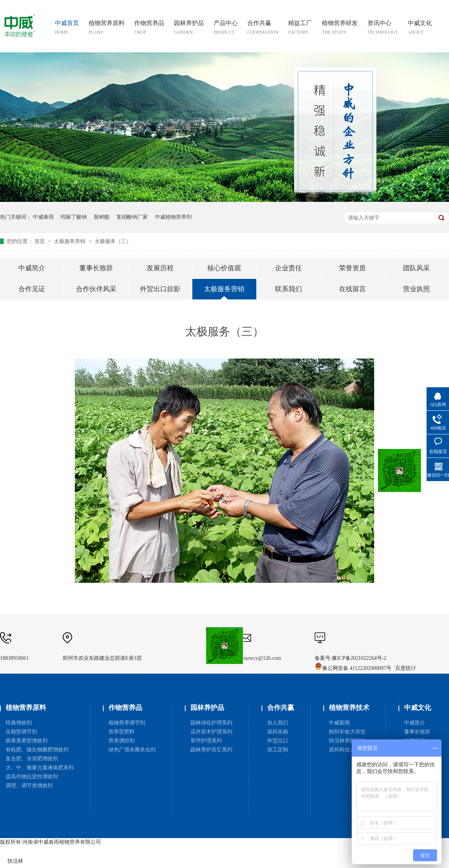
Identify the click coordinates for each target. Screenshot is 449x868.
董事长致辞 (96, 268)
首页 (40, 241)
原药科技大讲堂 (347, 750)
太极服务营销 (70, 241)
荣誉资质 (352, 268)
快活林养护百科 (347, 741)
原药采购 (278, 732)
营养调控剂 (122, 741)
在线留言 (352, 289)
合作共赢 (281, 708)
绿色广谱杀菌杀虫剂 (132, 750)
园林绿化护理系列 (211, 723)
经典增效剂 (19, 723)
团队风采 (416, 268)
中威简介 (32, 268)
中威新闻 (339, 723)
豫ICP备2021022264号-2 (359, 658)
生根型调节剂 (21, 732)
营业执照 (416, 289)
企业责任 (288, 268)
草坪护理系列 (206, 741)
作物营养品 (125, 708)
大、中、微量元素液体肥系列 (40, 768)
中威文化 (418, 708)
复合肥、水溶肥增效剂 (32, 759)
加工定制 (278, 750)
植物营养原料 (26, 708)
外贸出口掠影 (160, 289)
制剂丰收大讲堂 (347, 732)
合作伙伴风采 (96, 289)
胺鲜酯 (102, 217)
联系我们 (288, 289)
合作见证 (32, 289)
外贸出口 (278, 741)
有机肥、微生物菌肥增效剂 (37, 750)
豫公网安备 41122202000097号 (353, 668)
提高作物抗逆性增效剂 (32, 777)
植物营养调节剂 (127, 723)
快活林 (15, 861)
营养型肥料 (122, 732)
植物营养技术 (349, 708)
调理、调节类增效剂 (29, 786)
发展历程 (160, 268)
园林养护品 (207, 708)
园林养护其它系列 (211, 750)
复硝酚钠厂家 (132, 217)
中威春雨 (43, 217)
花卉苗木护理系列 (211, 732)
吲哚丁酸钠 (74, 217)
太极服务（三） (113, 241)
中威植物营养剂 (173, 217)
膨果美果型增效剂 (27, 741)
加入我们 (278, 723)
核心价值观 (224, 268)
